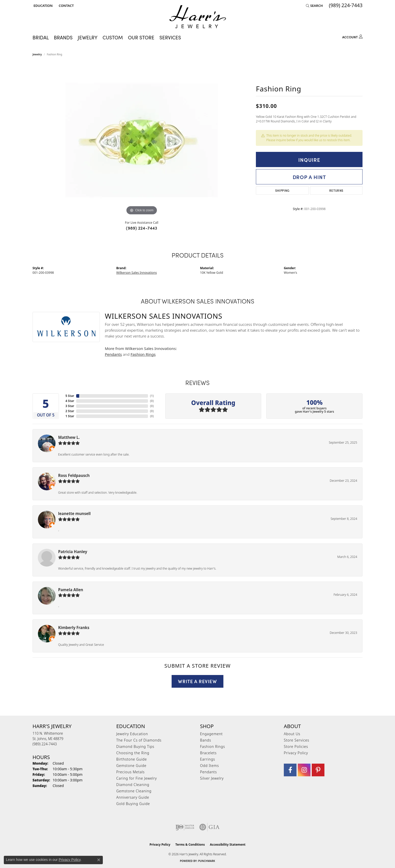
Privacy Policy (296, 753)
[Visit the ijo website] (185, 827)
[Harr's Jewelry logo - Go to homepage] (198, 17)
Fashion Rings (143, 354)
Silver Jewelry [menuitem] (212, 778)
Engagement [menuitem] (211, 734)
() (152, 396)
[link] (66, 6)
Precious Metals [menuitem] (130, 772)
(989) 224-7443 (142, 228)
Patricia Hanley (73, 552)
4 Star (70, 401)
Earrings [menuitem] (208, 759)
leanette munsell (74, 513)
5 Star (70, 396)
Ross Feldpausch (74, 475)
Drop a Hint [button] (309, 177)
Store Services (297, 740)
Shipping (282, 190)
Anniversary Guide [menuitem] (133, 797)
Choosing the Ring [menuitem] (133, 753)
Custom (113, 37)
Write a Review (197, 681)
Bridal (41, 37)
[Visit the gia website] (209, 827)
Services (170, 37)
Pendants (113, 354)
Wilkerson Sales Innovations (137, 273)
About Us (292, 734)
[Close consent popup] (99, 860)
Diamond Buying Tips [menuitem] (135, 746)
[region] (142, 140)
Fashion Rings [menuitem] (212, 746)
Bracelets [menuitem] (208, 753)
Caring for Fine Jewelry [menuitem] (137, 778)
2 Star (70, 411)
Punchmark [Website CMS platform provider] (207, 861)
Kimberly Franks (74, 628)
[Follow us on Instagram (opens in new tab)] (304, 770)
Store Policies (296, 746)
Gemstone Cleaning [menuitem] (134, 791)
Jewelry (88, 37)
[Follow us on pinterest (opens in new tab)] (318, 770)
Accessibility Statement (228, 845)
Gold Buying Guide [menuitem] (133, 804)
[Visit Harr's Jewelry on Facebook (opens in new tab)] (290, 770)
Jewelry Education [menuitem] (132, 734)
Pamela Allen (71, 590)
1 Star (70, 416)
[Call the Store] (45, 744)
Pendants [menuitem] (208, 772)
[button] (43, 6)
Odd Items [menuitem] (209, 766)
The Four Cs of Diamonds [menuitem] (139, 740)
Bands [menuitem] (206, 740)
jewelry (37, 54)
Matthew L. (69, 437)
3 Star (70, 406)
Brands (63, 37)
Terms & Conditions (190, 845)
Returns (336, 190)
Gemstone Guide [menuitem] (131, 766)
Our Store (141, 37)
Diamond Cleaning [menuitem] (133, 785)
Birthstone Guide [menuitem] (132, 759)
